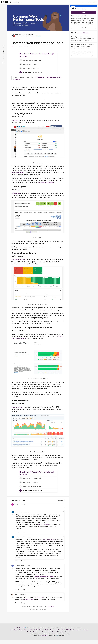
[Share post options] (3, 68)
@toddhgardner (29, 599)
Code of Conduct (34, 609)
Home (11, 630)
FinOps (52, 630)
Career (63, 630)
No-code (72, 630)
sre (13, 47)
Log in (83, 2)
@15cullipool (39, 597)
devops (22, 47)
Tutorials (16, 630)
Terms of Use (68, 632)
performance (29, 47)
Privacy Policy (60, 632)
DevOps (31, 630)
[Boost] (3, 62)
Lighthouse (15, 120)
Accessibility (58, 630)
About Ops (30, 632)
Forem (33, 634)
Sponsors (39, 632)
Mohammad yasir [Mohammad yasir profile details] (20, 566)
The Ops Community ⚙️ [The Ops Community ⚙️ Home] (21, 628)
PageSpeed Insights (18, 173)
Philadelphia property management (44, 576)
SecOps (36, 630)
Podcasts (26, 630)
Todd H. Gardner (19, 34)
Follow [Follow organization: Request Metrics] (84, 12)
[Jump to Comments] (3, 52)
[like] (17, 532)
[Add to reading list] (3, 58)
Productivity (85, 630)
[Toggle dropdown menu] (63, 512)
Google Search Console (19, 260)
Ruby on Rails (44, 635)
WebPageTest (16, 193)
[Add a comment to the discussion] (39, 506)
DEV (54, 634)
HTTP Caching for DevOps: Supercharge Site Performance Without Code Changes (83, 46)
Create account (91, 2)
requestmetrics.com (37, 36)
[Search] (11, 2)
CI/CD (68, 630)
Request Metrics (30, 34)
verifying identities (44, 524)
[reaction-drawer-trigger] (3, 46)
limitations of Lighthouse (46, 183)
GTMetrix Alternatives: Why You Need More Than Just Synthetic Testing (83, 54)
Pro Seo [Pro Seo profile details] (18, 512)
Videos (21, 630)
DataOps (47, 630)
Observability (78, 630)
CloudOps (41, 630)
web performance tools (50, 540)
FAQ (34, 632)
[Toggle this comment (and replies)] (13, 515)
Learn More (84, 27)
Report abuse (43, 609)
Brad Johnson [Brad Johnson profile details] (18, 594)
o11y (17, 47)
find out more (51, 607)
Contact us (45, 632)
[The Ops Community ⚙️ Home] (5, 2)
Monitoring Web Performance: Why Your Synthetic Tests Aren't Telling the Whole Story (83, 39)
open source (40, 634)
